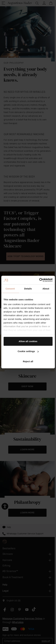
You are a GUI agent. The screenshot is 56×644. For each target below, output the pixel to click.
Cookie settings (28, 351)
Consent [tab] (10, 288)
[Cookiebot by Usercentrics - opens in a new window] (40, 280)
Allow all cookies (28, 341)
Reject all (28, 361)
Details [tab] (28, 288)
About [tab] (46, 288)
